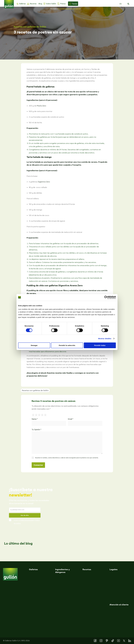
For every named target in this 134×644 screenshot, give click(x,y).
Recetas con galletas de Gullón (30, 27)
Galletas (22, 4)
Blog (40, 4)
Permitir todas (100, 345)
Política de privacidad (27, 520)
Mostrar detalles (105, 339)
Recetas (33, 4)
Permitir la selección (67, 345)
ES (121, 4)
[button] (128, 4)
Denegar (34, 345)
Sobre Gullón (51, 4)
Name (35, 419)
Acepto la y (27, 522)
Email (71, 419)
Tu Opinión (36, 430)
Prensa (63, 4)
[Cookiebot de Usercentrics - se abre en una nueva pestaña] (106, 297)
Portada (53, 9)
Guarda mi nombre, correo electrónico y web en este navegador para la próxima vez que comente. (67, 458)
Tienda (74, 4)
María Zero (41, 106)
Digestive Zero (44, 182)
